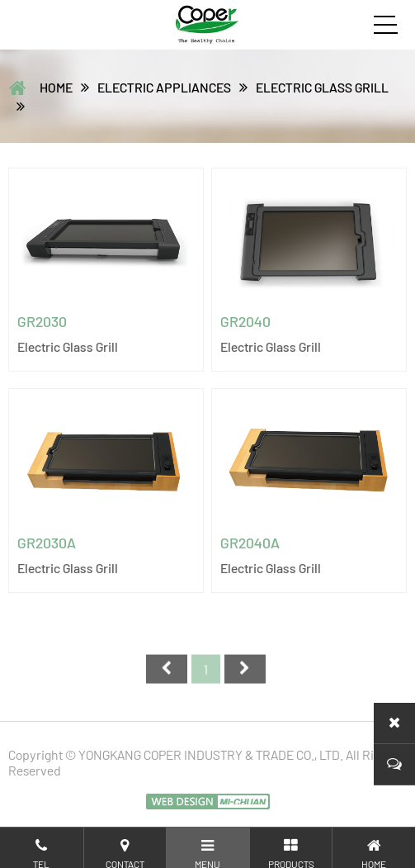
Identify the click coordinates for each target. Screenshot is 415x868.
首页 (167, 679)
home (56, 87)
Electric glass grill (322, 87)
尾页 (245, 679)
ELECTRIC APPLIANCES (164, 87)
